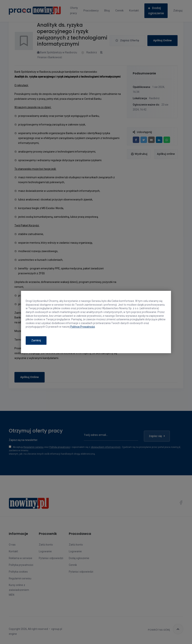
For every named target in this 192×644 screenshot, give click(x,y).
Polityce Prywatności (83, 327)
